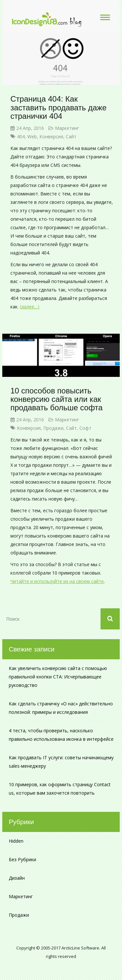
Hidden (16, 841)
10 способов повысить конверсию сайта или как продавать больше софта (56, 399)
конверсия (51, 136)
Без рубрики (22, 859)
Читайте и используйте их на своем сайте (57, 581)
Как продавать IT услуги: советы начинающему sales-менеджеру (61, 762)
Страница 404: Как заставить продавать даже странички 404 (58, 107)
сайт (71, 136)
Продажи (19, 915)
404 (21, 136)
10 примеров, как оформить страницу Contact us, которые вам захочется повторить (60, 789)
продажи (53, 428)
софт (85, 428)
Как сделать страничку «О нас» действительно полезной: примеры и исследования (61, 708)
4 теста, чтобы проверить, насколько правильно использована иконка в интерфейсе (61, 735)
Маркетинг (67, 128)
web (32, 136)
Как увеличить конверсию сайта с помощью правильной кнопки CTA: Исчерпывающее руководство (58, 677)
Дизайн (17, 878)
